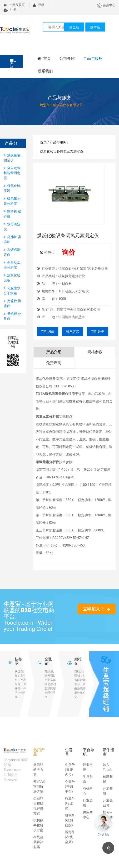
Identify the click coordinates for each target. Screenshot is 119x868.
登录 (39, 5)
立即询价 (48, 331)
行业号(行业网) (70, 803)
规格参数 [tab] (95, 352)
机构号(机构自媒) (70, 820)
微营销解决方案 (38, 770)
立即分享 (98, 331)
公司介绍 (67, 58)
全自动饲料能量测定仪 (12, 173)
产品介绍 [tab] (54, 352)
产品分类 (12, 63)
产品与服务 (93, 58)
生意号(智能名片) (70, 770)
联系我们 (45, 71)
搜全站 (74, 27)
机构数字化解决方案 (38, 825)
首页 (44, 58)
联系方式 (73, 331)
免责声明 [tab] (54, 363)
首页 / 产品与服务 (54, 142)
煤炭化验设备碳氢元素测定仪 (62, 151)
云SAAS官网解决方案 (39, 787)
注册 (10, 10)
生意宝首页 (14, 5)
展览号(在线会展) (70, 837)
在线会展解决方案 (38, 842)
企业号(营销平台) (70, 787)
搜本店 (95, 27)
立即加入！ (97, 609)
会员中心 (106, 5)
